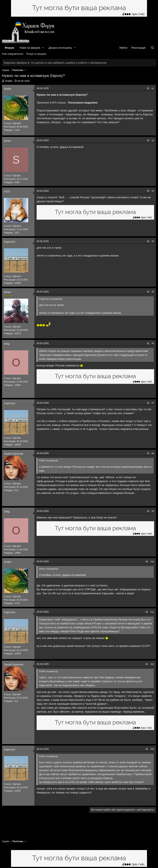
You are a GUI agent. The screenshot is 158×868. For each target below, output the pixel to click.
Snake (9, 81)
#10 (152, 562)
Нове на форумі (30, 48)
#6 (153, 343)
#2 (153, 141)
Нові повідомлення (13, 54)
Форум (9, 48)
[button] (43, 48)
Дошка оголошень (60, 48)
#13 (152, 749)
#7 (153, 403)
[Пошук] (152, 48)
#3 (153, 191)
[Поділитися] (148, 89)
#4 (153, 241)
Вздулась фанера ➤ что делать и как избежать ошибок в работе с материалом (55, 63)
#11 (152, 612)
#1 (153, 89)
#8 (153, 453)
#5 (153, 292)
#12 (152, 664)
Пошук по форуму (36, 54)
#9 (153, 511)
